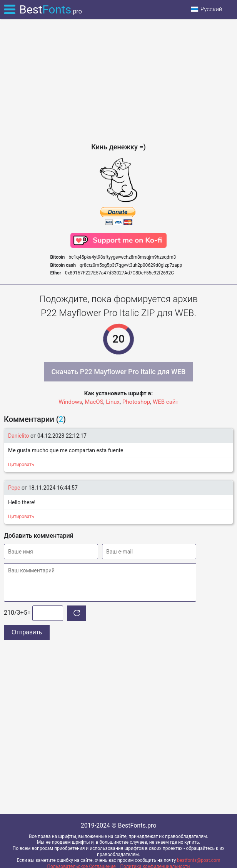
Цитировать (21, 465)
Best (51, 9)
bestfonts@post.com (199, 860)
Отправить (27, 632)
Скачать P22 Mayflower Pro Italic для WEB (119, 372)
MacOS (94, 402)
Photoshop (136, 402)
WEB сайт (166, 402)
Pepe (14, 488)
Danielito (19, 436)
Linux (113, 402)
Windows (70, 402)
